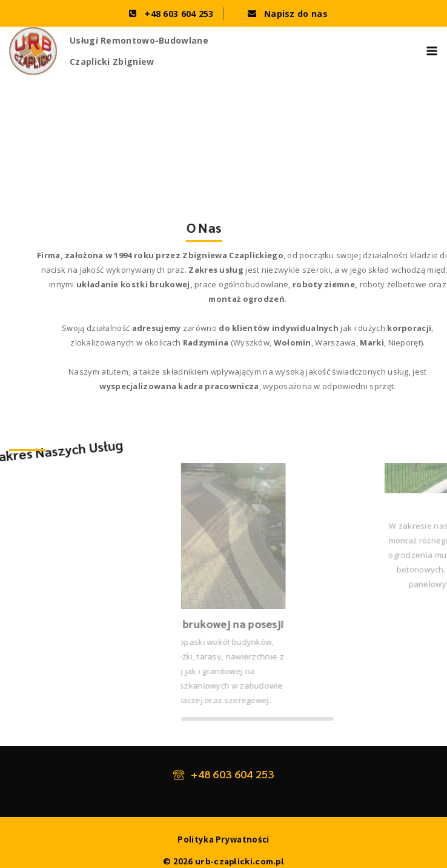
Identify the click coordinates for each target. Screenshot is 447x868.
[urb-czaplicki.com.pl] (33, 51)
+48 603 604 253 (233, 774)
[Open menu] (432, 51)
